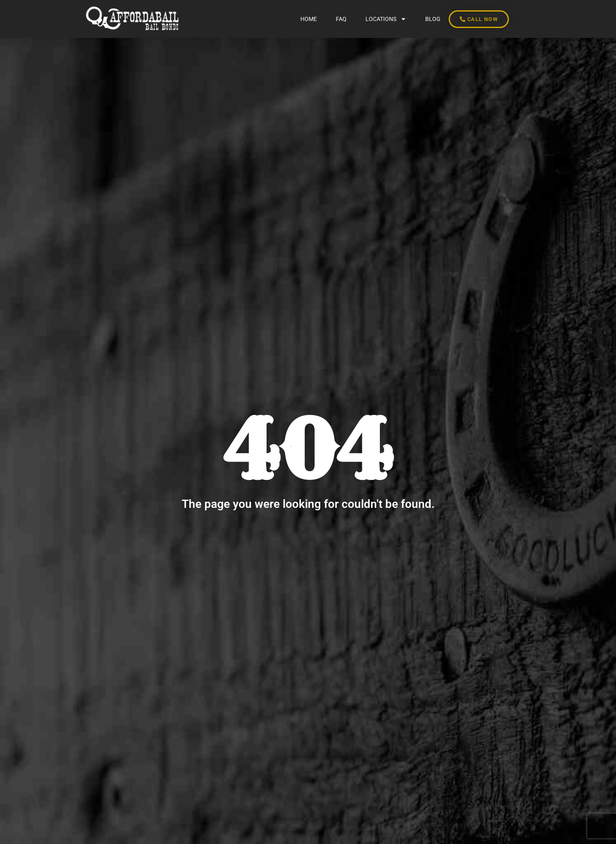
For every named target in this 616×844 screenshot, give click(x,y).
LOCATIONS (386, 19)
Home (309, 19)
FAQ (341, 19)
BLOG (433, 19)
